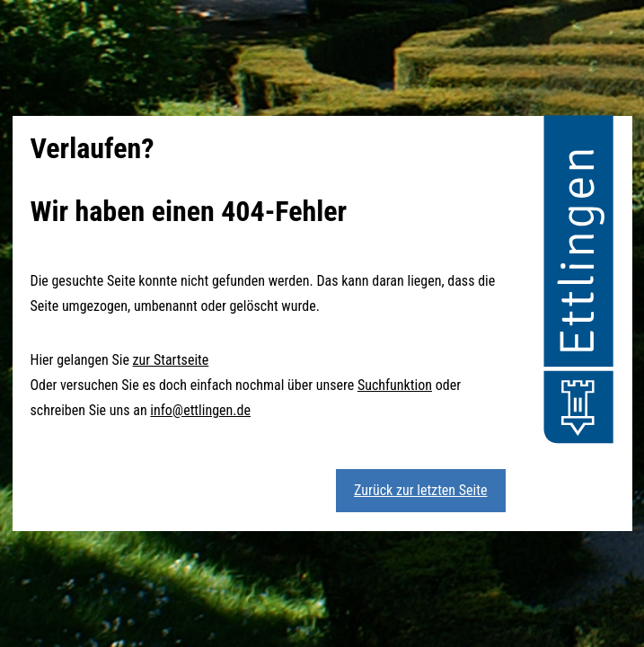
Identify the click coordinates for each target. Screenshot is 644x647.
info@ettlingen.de (200, 410)
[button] (578, 282)
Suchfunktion (395, 385)
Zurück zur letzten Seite (420, 490)
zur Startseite (171, 360)
